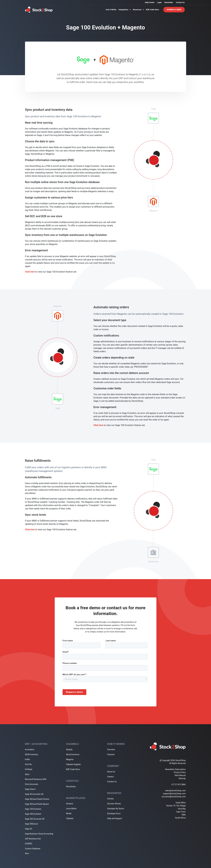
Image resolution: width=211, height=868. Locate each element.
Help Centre (150, 2)
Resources (138, 10)
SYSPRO (29, 844)
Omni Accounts (32, 784)
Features (111, 754)
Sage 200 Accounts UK (35, 819)
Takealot (70, 818)
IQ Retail (29, 769)
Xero (27, 853)
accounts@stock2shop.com (174, 797)
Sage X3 (29, 829)
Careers (111, 777)
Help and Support (115, 818)
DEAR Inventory (32, 754)
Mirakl (69, 814)
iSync (27, 774)
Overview (111, 750)
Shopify (69, 750)
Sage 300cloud (31, 824)
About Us (111, 772)
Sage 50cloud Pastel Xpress (37, 804)
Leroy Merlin (71, 809)
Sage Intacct (30, 789)
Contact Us (180, 2)
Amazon (70, 804)
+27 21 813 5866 (178, 784)
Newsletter (169, 2)
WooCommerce (73, 754)
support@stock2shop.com (174, 794)
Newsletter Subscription (175, 769)
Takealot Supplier (73, 764)
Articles (111, 799)
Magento (70, 759)
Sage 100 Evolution (33, 809)
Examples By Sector (116, 809)
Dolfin (27, 759)
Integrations (125, 10)
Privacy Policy (180, 772)
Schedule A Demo (174, 10)
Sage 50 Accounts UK (34, 794)
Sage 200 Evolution (33, 814)
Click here (30, 272)
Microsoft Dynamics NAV (36, 779)
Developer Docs (114, 814)
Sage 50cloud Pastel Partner (37, 799)
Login (159, 2)
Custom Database (33, 849)
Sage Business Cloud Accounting (39, 834)
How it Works (111, 10)
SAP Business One (33, 839)
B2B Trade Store (153, 10)
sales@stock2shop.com (175, 791)
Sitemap (182, 778)
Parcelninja (71, 787)
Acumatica (30, 750)
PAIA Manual (180, 775)
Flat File (28, 764)
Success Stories (114, 804)
